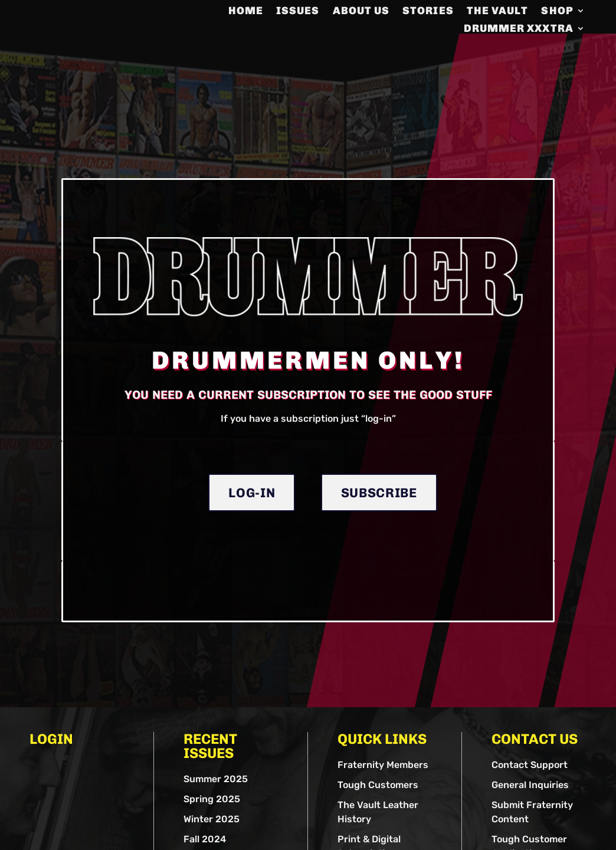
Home (246, 12)
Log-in (252, 536)
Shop (557, 12)
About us (361, 12)
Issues (298, 12)
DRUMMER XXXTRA (519, 29)
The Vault (498, 12)
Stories (428, 12)
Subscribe (379, 536)
